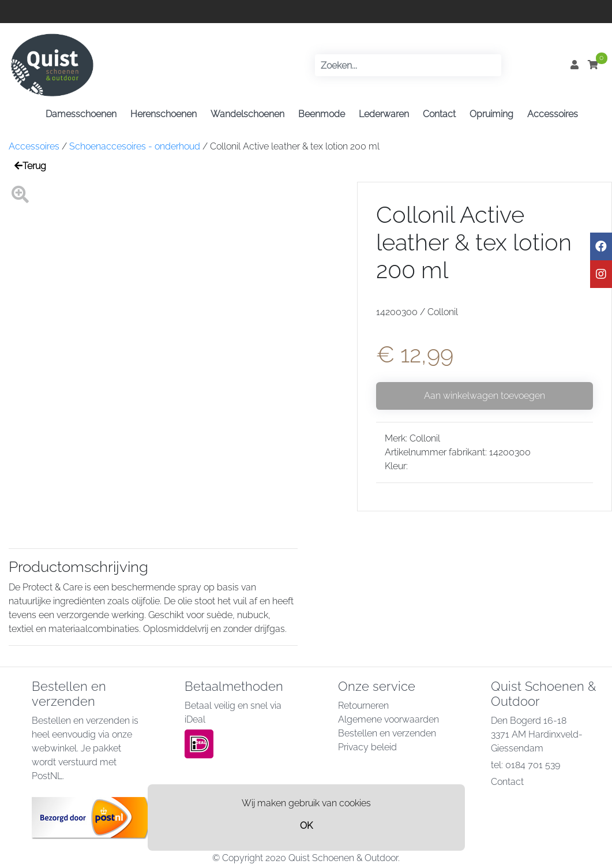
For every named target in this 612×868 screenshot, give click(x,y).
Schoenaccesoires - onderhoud (135, 146)
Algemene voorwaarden (388, 719)
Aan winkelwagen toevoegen (485, 396)
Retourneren (363, 706)
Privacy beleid (367, 747)
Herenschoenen (164, 114)
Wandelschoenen (247, 114)
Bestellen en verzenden (387, 733)
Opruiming (491, 114)
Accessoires (553, 114)
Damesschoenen (81, 114)
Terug (30, 166)
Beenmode (322, 114)
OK (306, 826)
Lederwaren (384, 114)
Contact (439, 114)
